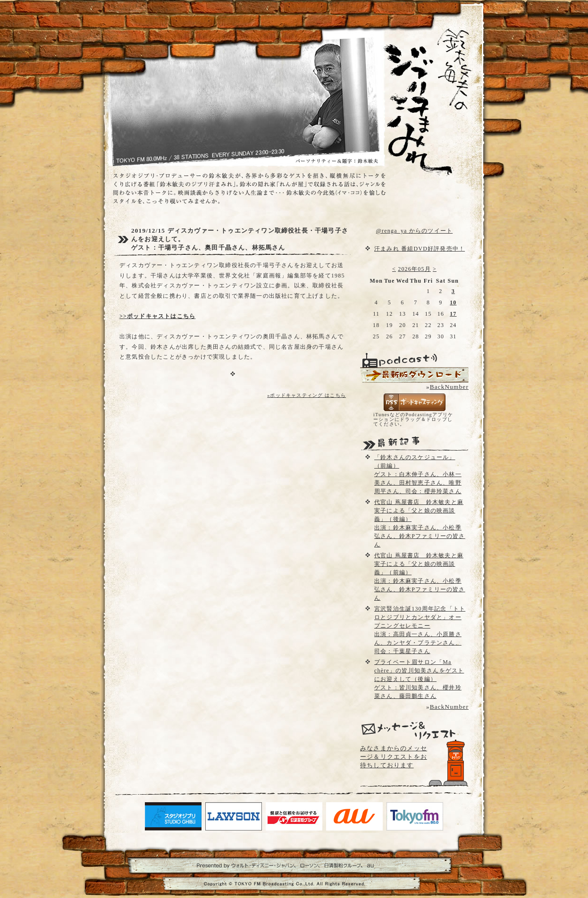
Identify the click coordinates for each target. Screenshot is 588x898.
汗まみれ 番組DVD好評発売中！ (420, 249)
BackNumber (449, 387)
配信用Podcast (414, 375)
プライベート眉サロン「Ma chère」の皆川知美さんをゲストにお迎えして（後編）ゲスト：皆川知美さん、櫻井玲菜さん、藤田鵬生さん (419, 679)
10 (453, 302)
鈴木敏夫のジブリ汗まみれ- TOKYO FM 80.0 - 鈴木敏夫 (419, 85)
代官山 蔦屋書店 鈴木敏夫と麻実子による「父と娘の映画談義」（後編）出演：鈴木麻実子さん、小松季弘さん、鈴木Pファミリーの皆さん (420, 523)
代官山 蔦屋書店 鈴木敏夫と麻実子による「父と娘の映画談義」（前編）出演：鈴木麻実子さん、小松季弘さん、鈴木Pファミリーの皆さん (420, 577)
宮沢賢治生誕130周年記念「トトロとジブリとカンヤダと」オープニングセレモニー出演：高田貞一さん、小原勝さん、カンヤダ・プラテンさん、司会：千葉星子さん (420, 630)
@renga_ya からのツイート (414, 231)
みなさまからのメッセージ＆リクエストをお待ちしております (394, 757)
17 (453, 314)
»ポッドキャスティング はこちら (307, 395)
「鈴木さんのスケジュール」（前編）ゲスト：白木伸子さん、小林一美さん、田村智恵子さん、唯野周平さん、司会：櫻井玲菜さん (418, 474)
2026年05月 (414, 269)
